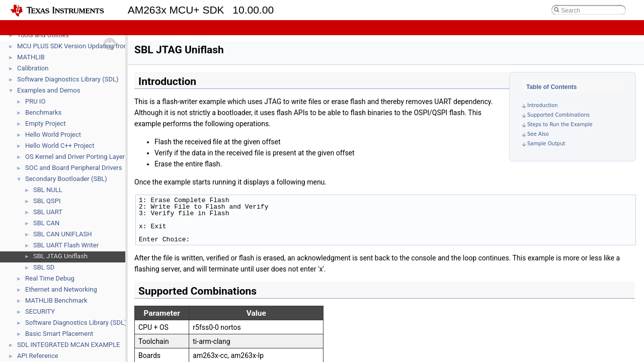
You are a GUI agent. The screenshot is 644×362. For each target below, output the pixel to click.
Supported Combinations (558, 115)
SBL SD (44, 267)
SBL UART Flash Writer (66, 245)
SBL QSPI (47, 201)
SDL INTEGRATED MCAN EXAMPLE (68, 345)
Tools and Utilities (43, 35)
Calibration (33, 68)
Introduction (543, 105)
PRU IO (35, 101)
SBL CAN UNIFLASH (63, 234)
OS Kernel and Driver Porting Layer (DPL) (84, 157)
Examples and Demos (49, 90)
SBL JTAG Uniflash (60, 256)
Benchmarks (43, 112)
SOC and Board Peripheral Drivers (73, 168)
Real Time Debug (50, 278)
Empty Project (46, 123)
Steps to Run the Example (560, 124)
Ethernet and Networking (61, 289)
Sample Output (546, 144)
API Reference (38, 356)
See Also (538, 134)
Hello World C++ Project (60, 146)
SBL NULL (48, 190)
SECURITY (40, 311)
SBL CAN (46, 223)
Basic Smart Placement (59, 334)
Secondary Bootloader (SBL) (66, 179)
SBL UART (48, 212)
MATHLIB (31, 57)
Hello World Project (53, 134)
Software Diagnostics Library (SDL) (68, 79)
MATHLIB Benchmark (56, 300)
